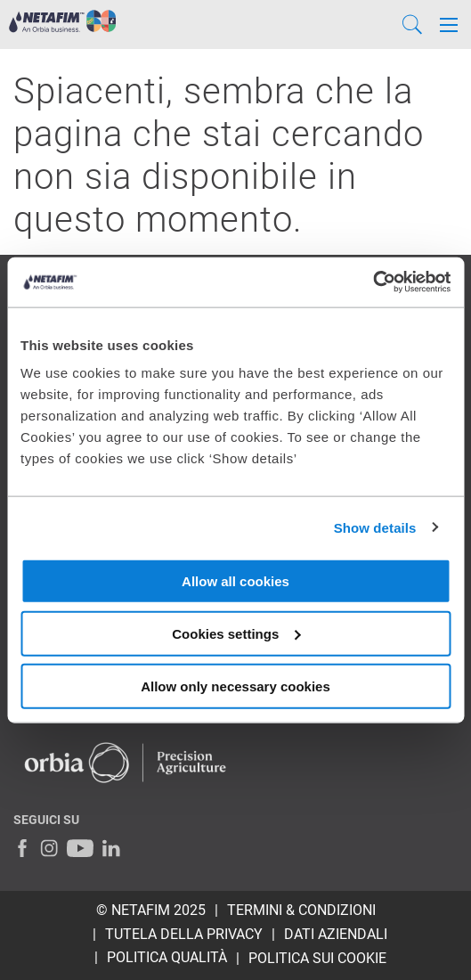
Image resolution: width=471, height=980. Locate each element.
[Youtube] (80, 848)
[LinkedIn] (111, 848)
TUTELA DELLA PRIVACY (184, 934)
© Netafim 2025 (151, 910)
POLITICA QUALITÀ (167, 957)
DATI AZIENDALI (336, 934)
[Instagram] (49, 848)
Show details (375, 527)
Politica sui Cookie (317, 958)
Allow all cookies (235, 581)
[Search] (412, 24)
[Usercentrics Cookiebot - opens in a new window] (373, 282)
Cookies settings (236, 633)
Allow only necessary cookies (235, 686)
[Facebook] (22, 848)
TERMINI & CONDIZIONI (301, 910)
